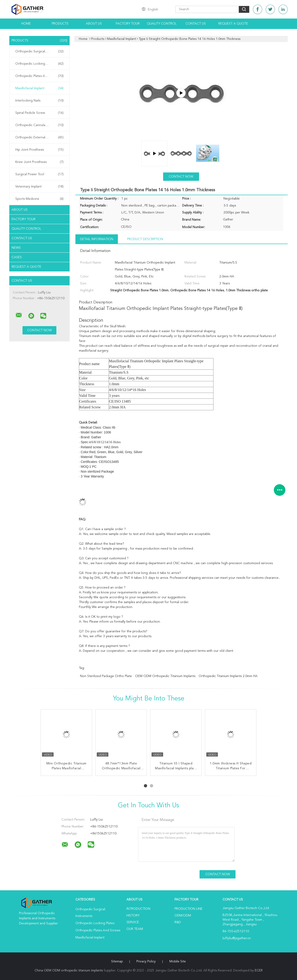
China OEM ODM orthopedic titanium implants (69, 970)
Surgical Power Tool (39, 174)
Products (60, 24)
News (16, 248)
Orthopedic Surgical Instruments (39, 51)
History (133, 916)
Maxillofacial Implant (39, 88)
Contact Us (196, 24)
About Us (94, 24)
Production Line (189, 909)
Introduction (138, 909)
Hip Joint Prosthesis (39, 150)
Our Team (135, 929)
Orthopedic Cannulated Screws (39, 125)
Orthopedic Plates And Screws (39, 76)
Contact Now (181, 177)
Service (133, 922)
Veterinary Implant (39, 187)
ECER (259, 970)
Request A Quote (233, 24)
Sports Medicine (39, 199)
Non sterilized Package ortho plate (106, 676)
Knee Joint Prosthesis (39, 162)
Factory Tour (128, 24)
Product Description (145, 239)
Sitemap (117, 961)
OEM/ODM (183, 916)
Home (26, 24)
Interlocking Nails (39, 101)
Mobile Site (178, 961)
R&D (178, 922)
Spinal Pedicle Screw (39, 113)
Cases (17, 257)
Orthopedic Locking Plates (39, 64)
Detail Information (97, 239)
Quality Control (162, 24)
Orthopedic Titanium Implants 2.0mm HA (228, 676)
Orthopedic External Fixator (39, 137)
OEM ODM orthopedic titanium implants (165, 676)
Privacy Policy (146, 961)
